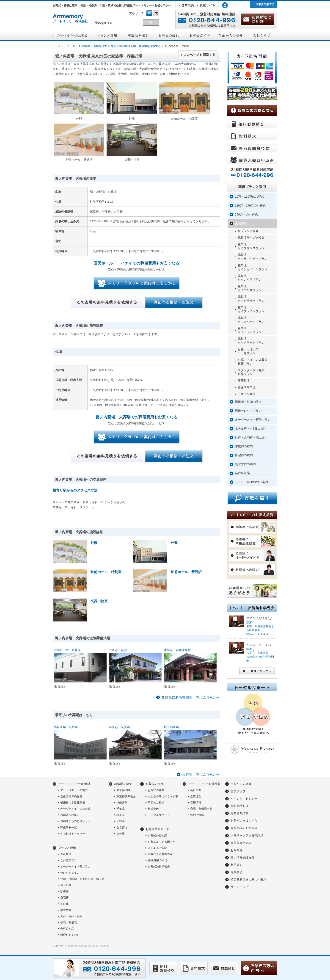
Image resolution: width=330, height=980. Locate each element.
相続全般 (153, 809)
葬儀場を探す (123, 784)
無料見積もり (239, 806)
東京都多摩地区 (126, 796)
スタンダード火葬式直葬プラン (251, 372)
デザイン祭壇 (247, 394)
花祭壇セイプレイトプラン (251, 309)
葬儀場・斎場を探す (95, 46)
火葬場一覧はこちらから (201, 774)
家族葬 (64, 891)
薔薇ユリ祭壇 (247, 387)
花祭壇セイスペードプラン (251, 320)
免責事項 (236, 872)
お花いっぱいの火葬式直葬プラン (253, 362)
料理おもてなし (70, 935)
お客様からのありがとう (75, 821)
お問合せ (236, 850)
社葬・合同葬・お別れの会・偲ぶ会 (82, 879)
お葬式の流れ (154, 784)
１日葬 (64, 904)
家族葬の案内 (244, 446)
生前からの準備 (241, 784)
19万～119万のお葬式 (249, 197)
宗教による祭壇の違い (162, 854)
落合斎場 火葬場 (66, 727)
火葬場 (121, 834)
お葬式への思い (70, 815)
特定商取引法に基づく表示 (248, 879)
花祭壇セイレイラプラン (250, 278)
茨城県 (121, 821)
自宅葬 (64, 897)
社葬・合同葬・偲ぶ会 (250, 438)
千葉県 (121, 809)
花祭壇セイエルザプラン (250, 288)
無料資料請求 (239, 813)
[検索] (116, 23)
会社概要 (196, 790)
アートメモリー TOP (66, 46)
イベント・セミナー (244, 799)
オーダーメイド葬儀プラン (253, 420)
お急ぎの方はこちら (244, 821)
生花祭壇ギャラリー (73, 834)
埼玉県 (121, 815)
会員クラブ (238, 791)
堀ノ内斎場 (171, 727)
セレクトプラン (70, 873)
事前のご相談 (156, 803)
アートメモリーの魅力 (74, 790)
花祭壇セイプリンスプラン (251, 246)
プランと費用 (67, 848)
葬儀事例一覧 (69, 828)
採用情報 (196, 803)
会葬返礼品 (242, 473)
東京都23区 (123, 790)
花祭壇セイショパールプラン (253, 267)
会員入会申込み (241, 843)
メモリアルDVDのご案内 (251, 482)
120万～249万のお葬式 (250, 206)
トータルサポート (159, 815)
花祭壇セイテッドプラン (250, 330)
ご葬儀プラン (69, 860)
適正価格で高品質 (71, 796)
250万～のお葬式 (246, 214)
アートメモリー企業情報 (204, 784)
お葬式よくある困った (162, 842)
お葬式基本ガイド (157, 829)
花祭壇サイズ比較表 (251, 238)
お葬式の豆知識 (157, 836)
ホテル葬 (66, 885)
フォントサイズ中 (149, 13)
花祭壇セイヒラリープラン (251, 299)
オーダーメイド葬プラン (75, 867)
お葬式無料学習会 (159, 867)
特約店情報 (197, 815)
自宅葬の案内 (244, 455)
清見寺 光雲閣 (119, 727)
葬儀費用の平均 (157, 860)
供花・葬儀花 (69, 922)
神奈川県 (122, 803)
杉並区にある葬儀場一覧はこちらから (191, 697)
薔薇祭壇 (244, 381)
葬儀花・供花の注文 (248, 402)
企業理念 (196, 796)
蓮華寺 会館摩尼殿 (177, 650)
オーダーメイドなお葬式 (75, 809)
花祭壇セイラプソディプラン (253, 257)
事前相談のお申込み (244, 828)
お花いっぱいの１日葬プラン (248, 351)
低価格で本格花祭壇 (73, 803)
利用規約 (236, 865)
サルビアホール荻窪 (67, 650)
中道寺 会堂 (118, 650)
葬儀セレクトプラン (248, 411)
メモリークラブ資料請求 (247, 835)
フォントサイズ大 (156, 13)
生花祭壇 (241, 223)
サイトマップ (239, 887)
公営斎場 (122, 828)
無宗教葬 (66, 910)
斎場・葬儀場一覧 (201, 809)
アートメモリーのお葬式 (74, 784)
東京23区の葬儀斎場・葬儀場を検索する (136, 46)
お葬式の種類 (156, 790)
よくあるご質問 (157, 848)
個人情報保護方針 (242, 857)
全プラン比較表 (248, 231)
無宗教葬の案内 (245, 464)
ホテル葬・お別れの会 (250, 429)
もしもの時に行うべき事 (163, 796)
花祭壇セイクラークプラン (251, 341)
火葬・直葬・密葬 (71, 916)
